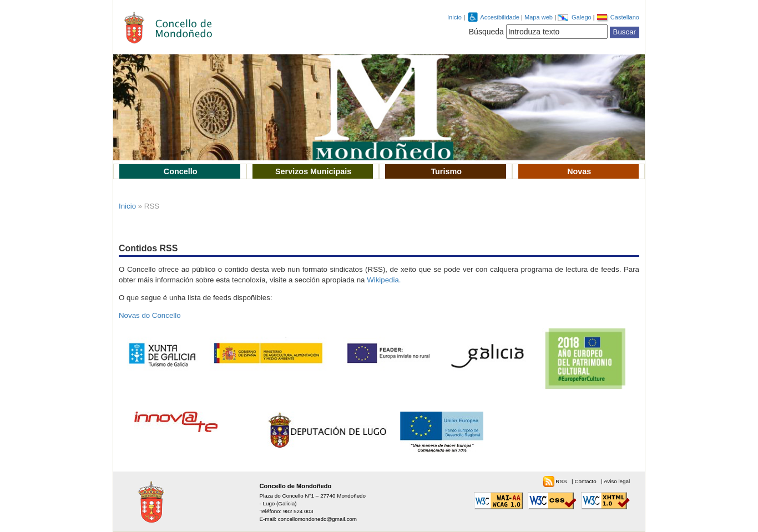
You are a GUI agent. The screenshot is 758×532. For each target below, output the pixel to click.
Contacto (586, 481)
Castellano (625, 17)
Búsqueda (486, 32)
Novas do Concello (150, 315)
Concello (181, 171)
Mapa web (539, 17)
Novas (579, 171)
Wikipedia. (384, 280)
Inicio (454, 17)
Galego (582, 17)
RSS (562, 481)
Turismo (446, 171)
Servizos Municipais (313, 171)
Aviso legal (617, 481)
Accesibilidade (501, 17)
